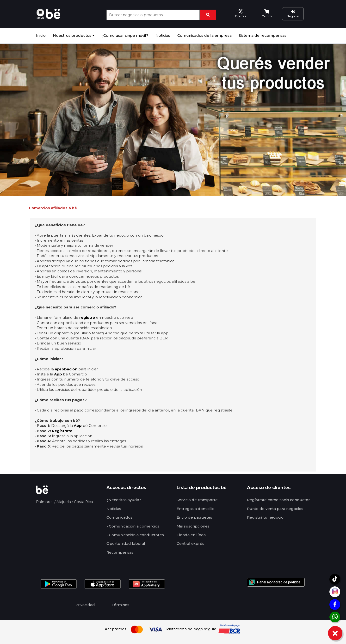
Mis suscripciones (193, 526)
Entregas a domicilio (196, 509)
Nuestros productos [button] (74, 35)
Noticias (163, 35)
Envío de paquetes (194, 517)
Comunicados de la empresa (204, 35)
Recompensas (120, 552)
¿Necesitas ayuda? (124, 500)
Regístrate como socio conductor (278, 500)
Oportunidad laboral (126, 543)
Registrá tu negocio (265, 517)
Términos (120, 605)
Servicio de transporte (197, 500)
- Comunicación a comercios (133, 526)
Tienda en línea (191, 535)
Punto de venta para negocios (275, 509)
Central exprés (190, 543)
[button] (41, 13)
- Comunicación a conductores (135, 535)
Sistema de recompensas (263, 35)
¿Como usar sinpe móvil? (125, 35)
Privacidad (85, 605)
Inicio (41, 35)
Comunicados (119, 517)
